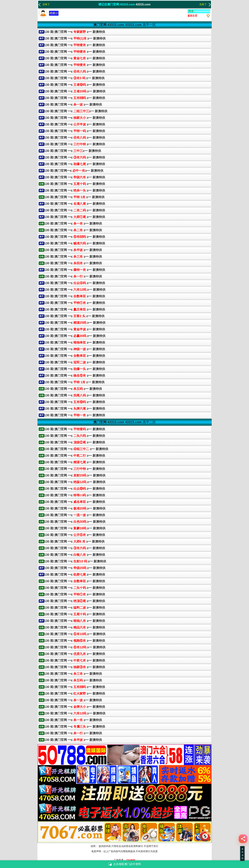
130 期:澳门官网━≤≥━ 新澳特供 (74, 171)
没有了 (44, 4)
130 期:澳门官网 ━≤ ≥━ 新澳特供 (75, 32)
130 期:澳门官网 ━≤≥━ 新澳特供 (76, 111)
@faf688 (131, 860)
